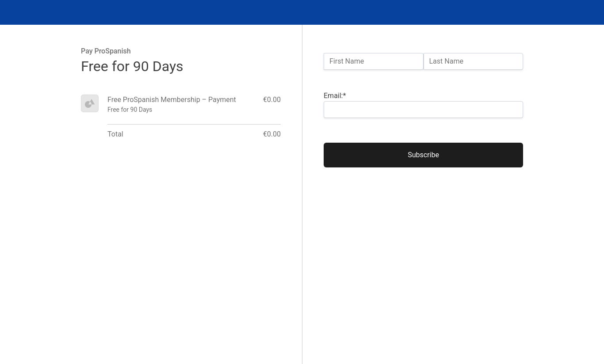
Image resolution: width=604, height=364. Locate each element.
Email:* (335, 96)
